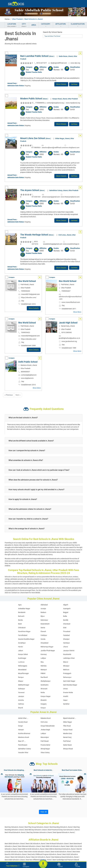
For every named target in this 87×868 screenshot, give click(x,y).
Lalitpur (43, 658)
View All (44, 812)
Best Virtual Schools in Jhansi (15, 832)
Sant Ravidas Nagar (70, 685)
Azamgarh (67, 609)
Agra (20, 605)
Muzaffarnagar (23, 673)
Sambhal (66, 704)
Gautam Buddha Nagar (26, 639)
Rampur (21, 677)
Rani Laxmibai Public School (34, 56)
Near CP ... (22, 741)
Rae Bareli (44, 677)
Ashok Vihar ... (23, 718)
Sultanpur (22, 689)
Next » (18, 395)
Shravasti (44, 689)
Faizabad (66, 635)
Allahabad (44, 605)
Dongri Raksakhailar (48, 726)
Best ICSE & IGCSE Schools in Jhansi (37, 852)
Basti (20, 624)
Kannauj (44, 654)
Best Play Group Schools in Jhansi (37, 827)
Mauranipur (45, 737)
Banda (20, 620)
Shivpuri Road (68, 749)
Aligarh (66, 605)
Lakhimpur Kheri (69, 658)
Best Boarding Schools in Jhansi (61, 827)
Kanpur (43, 708)
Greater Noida (68, 692)
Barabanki (22, 612)
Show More (77, 312)
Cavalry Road (23, 722)
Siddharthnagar (24, 685)
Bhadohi (44, 700)
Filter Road (67, 726)
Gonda (43, 639)
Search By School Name (53, 32)
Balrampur (44, 620)
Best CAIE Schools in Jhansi (20, 857)
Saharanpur (67, 677)
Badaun (43, 612)
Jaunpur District (69, 651)
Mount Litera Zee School (33, 138)
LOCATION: (12, 25)
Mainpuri (44, 670)
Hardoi (20, 647)
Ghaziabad (44, 643)
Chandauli (67, 624)
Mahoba (44, 666)
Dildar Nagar (68, 722)
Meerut (66, 662)
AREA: (34, 25)
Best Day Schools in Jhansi (14, 827)
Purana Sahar (45, 745)
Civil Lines (44, 722)
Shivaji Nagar (45, 749)
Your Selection (13, 866)
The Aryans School (30, 190)
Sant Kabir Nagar (69, 681)
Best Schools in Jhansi (34, 19)
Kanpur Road (68, 730)
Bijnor (43, 616)
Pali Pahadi (45, 741)
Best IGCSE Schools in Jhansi (61, 852)
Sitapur (21, 681)
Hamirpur (66, 643)
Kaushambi (67, 654)
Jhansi (66, 647)
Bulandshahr (45, 624)
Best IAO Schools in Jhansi (41, 857)
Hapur (65, 700)
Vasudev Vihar (23, 753)
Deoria (43, 628)
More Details (61, 84)
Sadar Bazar (67, 745)
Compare (12, 277)
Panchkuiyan (23, 745)
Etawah (43, 631)
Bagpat (66, 612)
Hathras (21, 704)
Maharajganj (23, 666)
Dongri (20, 726)
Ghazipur (66, 639)
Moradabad (22, 670)
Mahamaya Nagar (47, 647)
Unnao (65, 689)
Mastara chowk (24, 737)
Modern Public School (31, 99)
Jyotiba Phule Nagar (48, 651)
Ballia (65, 616)
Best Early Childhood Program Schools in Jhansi (45, 854)
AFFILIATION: (61, 25)
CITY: (24, 25)
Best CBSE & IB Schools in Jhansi (53, 846)
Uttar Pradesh (17, 19)
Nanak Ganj (67, 737)
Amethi (66, 696)
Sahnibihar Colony (24, 749)
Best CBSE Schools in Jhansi (15, 844)
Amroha (21, 700)
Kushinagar (22, 658)
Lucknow (21, 662)
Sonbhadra (45, 685)
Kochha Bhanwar (24, 733)
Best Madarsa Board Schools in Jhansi (65, 857)
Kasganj (43, 704)
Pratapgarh (67, 673)
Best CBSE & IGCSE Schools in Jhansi (31, 849)
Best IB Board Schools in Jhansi (58, 844)
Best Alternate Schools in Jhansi (29, 846)
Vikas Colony (45, 753)
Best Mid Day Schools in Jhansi (36, 830)
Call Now (74, 84)
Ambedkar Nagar (24, 609)
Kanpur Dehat (23, 654)
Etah (65, 628)
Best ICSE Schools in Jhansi (36, 844)
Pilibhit (43, 673)
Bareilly (66, 620)
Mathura (66, 670)
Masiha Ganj (68, 733)
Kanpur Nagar (46, 696)
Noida (43, 692)
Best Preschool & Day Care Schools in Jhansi (63, 830)
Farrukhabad (23, 635)
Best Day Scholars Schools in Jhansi (39, 832)
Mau (42, 662)
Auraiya (43, 609)
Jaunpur (21, 696)
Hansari (21, 730)
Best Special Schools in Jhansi (64, 832)
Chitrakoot (22, 628)
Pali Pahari (67, 741)
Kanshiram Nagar (24, 631)
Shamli (20, 708)
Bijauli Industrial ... (70, 718)
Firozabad (67, 631)
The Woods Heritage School (34, 235)
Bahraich (21, 616)
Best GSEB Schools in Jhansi (15, 860)
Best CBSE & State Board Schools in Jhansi (60, 849)
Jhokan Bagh (45, 730)
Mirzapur (66, 666)
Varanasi (21, 692)
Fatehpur (44, 635)
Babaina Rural (46, 718)
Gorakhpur (22, 643)
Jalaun (21, 651)
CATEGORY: (46, 25)
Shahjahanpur (46, 681)
